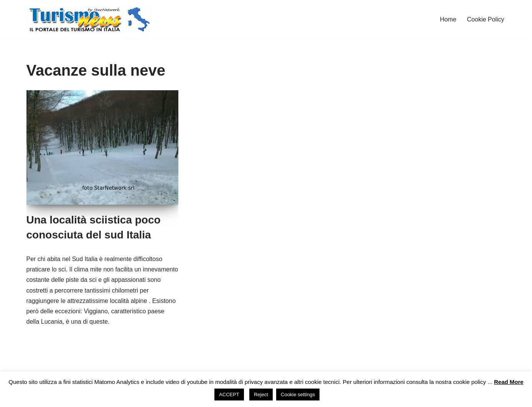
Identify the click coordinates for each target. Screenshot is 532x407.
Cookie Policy (486, 19)
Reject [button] (261, 395)
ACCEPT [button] (229, 395)
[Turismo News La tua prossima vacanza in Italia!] (89, 19)
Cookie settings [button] (298, 395)
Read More (509, 382)
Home (448, 19)
